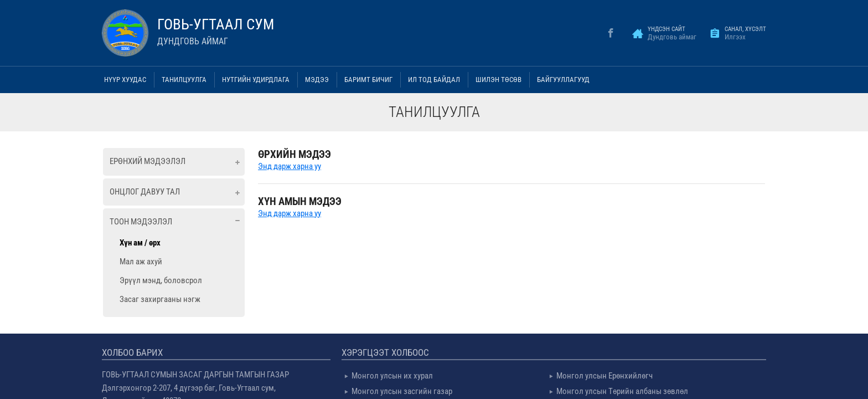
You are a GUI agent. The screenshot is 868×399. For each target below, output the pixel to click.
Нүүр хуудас (125, 80)
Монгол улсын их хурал (392, 376)
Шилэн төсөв (498, 80)
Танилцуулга (184, 80)
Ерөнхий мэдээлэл (148, 161)
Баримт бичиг (368, 80)
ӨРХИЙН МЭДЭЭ (294, 154)
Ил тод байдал (434, 80)
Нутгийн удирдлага (256, 80)
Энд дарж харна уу (290, 166)
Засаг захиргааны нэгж (160, 299)
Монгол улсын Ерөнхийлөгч (604, 376)
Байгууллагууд (563, 80)
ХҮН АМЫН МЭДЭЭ (300, 201)
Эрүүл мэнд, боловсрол (161, 280)
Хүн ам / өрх (140, 243)
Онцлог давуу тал (145, 192)
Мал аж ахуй (141, 262)
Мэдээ (317, 80)
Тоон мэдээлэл (141, 222)
